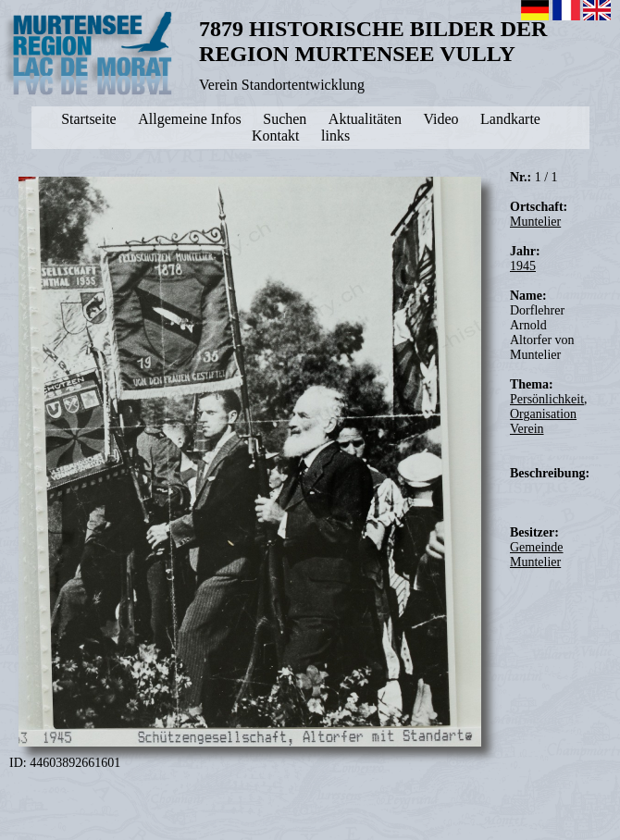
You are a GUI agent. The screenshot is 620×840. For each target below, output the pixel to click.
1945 (523, 266)
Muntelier (535, 222)
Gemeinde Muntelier (537, 555)
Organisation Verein (543, 421)
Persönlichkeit (547, 399)
